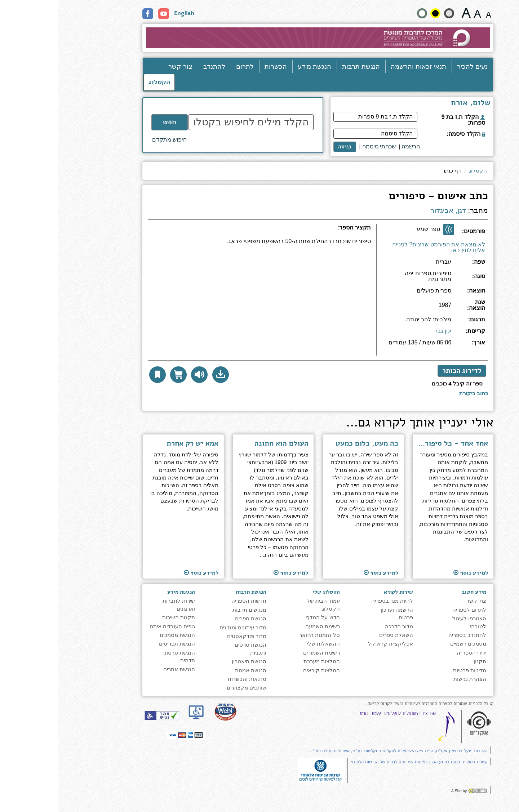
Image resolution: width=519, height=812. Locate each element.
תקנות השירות (120, 617)
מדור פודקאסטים (188, 636)
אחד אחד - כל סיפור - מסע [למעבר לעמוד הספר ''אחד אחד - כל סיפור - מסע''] (395, 443)
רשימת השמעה (264, 626)
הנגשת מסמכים (119, 635)
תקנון (422, 661)
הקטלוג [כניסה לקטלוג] (101, 82)
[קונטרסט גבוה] (377, 13)
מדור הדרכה (341, 626)
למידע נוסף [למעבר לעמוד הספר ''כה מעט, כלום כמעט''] (323, 573)
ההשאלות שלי (265, 644)
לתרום (187, 67)
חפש (111, 122)
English (126, 13)
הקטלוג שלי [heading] (268, 592)
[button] (162, 375)
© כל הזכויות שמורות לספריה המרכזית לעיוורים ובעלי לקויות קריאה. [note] (371, 704)
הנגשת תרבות (303, 67)
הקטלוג (420, 171)
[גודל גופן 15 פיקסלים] (430, 13)
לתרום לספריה (411, 610)
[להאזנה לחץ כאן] (141, 375)
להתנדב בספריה (409, 635)
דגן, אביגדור (390, 210)
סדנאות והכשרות (189, 679)
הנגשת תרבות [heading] (193, 592)
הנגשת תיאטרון (191, 661)
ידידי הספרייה (413, 653)
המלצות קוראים (263, 670)
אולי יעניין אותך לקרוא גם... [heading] (361, 424)
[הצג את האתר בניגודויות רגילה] (364, 13)
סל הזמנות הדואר (261, 635)
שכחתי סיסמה (321, 146)
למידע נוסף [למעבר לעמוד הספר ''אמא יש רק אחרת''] (143, 573)
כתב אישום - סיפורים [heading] (380, 197)
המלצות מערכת (263, 661)
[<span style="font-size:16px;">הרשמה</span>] (352, 147)
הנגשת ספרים (192, 618)
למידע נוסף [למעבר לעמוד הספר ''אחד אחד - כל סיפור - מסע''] (412, 573)
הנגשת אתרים (121, 669)
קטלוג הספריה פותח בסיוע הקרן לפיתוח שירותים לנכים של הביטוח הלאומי (361, 762)
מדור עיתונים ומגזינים (185, 627)
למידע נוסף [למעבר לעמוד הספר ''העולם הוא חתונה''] (232, 573)
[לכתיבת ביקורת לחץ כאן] (415, 393)
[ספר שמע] (390, 229)
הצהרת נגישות (411, 679)
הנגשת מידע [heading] (123, 592)
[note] (263, 770)
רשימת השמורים (263, 653)
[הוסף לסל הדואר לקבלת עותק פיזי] (120, 375)
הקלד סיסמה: (407, 134)
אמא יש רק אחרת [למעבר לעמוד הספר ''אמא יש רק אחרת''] (134, 443)
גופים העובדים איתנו (114, 626)
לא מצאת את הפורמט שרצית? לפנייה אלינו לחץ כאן (380, 247)
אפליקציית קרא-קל (332, 644)
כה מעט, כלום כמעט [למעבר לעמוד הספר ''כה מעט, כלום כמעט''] (309, 443)
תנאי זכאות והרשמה (360, 67)
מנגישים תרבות (191, 610)
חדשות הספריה (190, 601)
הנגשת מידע (256, 67)
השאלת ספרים (338, 635)
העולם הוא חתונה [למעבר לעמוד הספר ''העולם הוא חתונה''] (223, 443)
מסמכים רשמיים (410, 644)
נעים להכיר (414, 67)
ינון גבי (385, 331)
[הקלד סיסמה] (317, 134)
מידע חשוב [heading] (416, 592)
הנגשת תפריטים (119, 644)
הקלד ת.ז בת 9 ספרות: (405, 120)
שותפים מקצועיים (188, 688)
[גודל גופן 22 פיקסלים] (408, 13)
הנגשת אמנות (192, 670)
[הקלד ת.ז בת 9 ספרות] (317, 117)
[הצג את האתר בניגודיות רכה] (391, 13)
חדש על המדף (264, 617)
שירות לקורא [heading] (340, 592)
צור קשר (122, 67)
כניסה (286, 147)
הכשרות (217, 67)
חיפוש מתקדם (111, 140)
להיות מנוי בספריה (334, 601)
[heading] (201, 231)
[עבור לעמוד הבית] (260, 38)
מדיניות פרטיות (411, 670)
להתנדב (156, 67)
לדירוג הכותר (403, 371)
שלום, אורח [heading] (412, 103)
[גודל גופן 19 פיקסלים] (419, 13)
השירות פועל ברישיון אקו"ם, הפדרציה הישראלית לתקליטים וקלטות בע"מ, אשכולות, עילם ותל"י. (340, 751)
